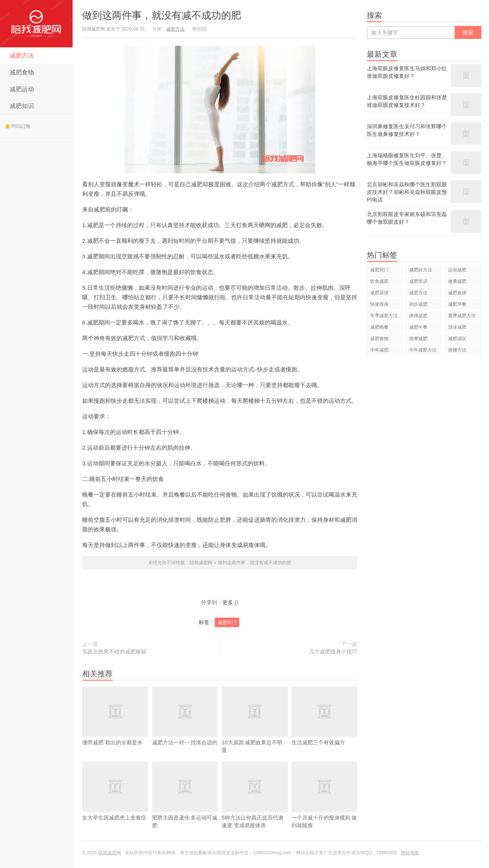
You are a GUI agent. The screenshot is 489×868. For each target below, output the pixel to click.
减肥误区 (457, 339)
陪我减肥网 (36, 24)
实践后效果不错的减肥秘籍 (114, 652)
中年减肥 (379, 350)
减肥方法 (22, 56)
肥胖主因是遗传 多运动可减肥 (185, 806)
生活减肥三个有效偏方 (325, 727)
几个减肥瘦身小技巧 (333, 652)
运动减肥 (457, 270)
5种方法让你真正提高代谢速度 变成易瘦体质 (255, 806)
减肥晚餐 (379, 327)
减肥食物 (22, 72)
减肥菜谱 (379, 293)
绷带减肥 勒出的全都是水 (115, 727)
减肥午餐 (418, 327)
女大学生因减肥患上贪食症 (115, 802)
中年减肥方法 (423, 350)
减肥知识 (22, 106)
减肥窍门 (227, 623)
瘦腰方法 (457, 350)
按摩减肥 (418, 339)
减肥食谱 (457, 293)
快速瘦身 (379, 304)
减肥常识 (418, 281)
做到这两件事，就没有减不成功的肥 (162, 15)
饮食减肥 (379, 281)
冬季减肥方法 (384, 316)
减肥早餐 (457, 304)
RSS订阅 (18, 126)
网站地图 (410, 853)
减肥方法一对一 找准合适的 (185, 727)
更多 (228, 602)
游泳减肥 (457, 327)
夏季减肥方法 (462, 316)
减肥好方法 (421, 270)
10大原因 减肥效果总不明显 (255, 731)
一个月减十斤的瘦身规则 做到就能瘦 (325, 806)
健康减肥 (457, 281)
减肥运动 (22, 89)
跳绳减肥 (418, 316)
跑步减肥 (418, 304)
